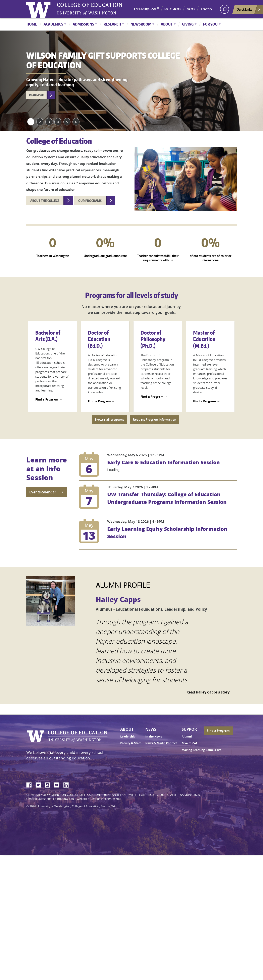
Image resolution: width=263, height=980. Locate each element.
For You (210, 24)
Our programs (90, 201)
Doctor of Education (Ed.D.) (99, 339)
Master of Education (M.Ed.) (204, 339)
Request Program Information (155, 420)
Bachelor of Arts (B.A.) (48, 336)
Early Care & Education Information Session (164, 462)
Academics (53, 24)
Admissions (83, 24)
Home (32, 24)
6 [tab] (76, 122)
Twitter (40, 784)
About (167, 24)
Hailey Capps (118, 599)
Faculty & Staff (130, 743)
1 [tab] (31, 122)
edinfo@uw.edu (64, 799)
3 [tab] (49, 122)
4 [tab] (58, 122)
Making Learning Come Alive (201, 750)
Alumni (187, 737)
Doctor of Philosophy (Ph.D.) (153, 339)
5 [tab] (67, 122)
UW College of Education (90, 9)
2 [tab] (40, 122)
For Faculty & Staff (146, 9)
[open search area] (225, 9)
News (151, 729)
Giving (188, 24)
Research (112, 24)
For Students (172, 9)
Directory (206, 9)
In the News (154, 737)
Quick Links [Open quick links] (249, 10)
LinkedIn (67, 784)
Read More (36, 95)
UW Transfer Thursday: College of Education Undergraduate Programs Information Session (167, 498)
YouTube (58, 784)
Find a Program (47, 399)
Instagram (49, 784)
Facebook (31, 784)
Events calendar (43, 492)
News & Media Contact (161, 743)
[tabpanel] (131, 81)
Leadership (128, 737)
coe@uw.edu (112, 799)
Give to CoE (190, 743)
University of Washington (39, 9)
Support (190, 729)
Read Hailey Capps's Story (208, 692)
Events (190, 9)
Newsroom (141, 24)
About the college (45, 201)
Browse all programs (109, 420)
